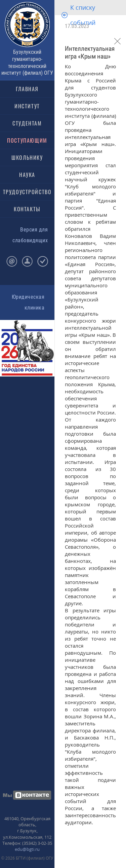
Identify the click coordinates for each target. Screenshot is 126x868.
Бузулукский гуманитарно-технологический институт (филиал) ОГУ (27, 62)
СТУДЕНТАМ (27, 123)
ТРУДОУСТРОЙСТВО (27, 192)
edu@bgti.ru (27, 849)
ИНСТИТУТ (27, 106)
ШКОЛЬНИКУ (27, 157)
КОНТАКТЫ (27, 209)
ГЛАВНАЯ (27, 89)
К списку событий (83, 15)
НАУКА (27, 175)
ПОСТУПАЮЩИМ (27, 140)
